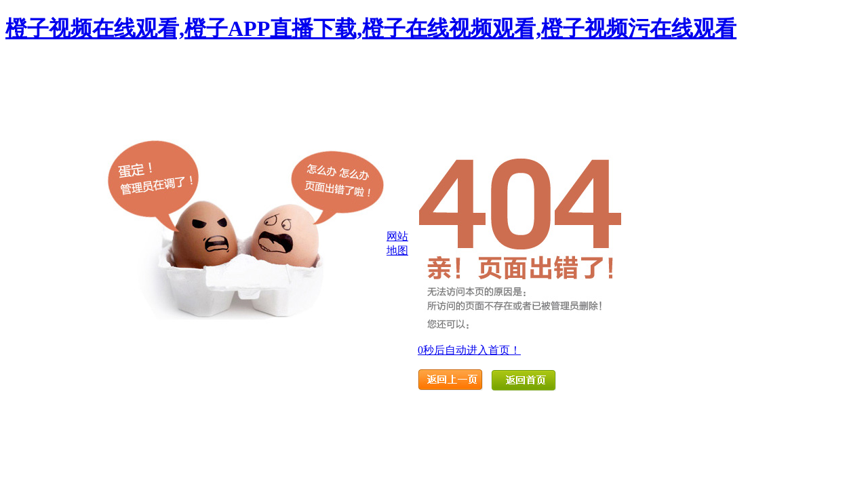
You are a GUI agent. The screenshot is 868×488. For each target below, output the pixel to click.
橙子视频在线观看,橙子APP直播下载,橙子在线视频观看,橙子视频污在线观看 (371, 28)
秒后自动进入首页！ (469, 350)
